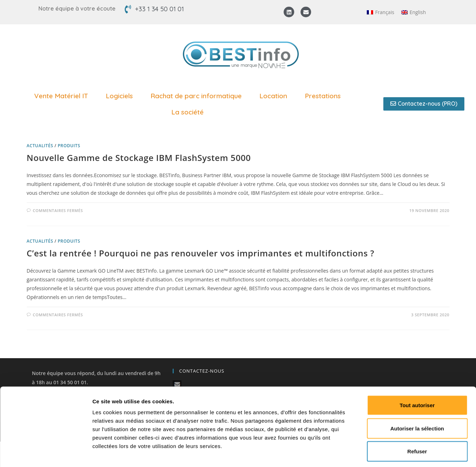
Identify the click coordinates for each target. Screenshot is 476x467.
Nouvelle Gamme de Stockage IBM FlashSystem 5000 (139, 158)
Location (275, 96)
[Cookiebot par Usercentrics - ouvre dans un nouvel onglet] (46, 453)
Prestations (324, 96)
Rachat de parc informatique (198, 96)
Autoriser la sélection (417, 398)
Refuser (417, 421)
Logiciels (121, 96)
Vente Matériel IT (63, 96)
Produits (69, 146)
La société (189, 112)
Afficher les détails (388, 453)
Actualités (40, 146)
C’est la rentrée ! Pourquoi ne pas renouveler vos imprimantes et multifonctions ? (201, 253)
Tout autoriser (417, 375)
